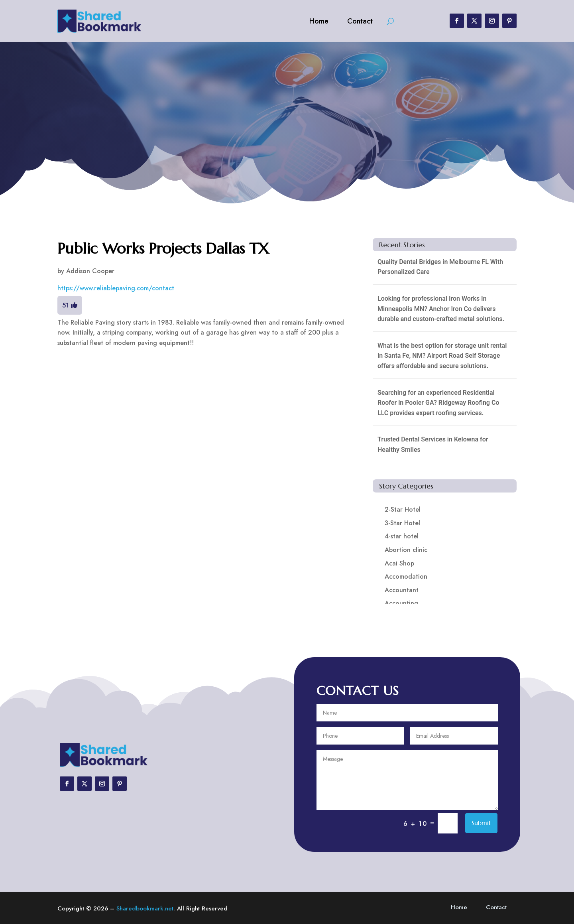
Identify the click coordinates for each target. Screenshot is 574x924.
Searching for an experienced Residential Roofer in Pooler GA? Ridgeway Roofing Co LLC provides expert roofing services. (438, 403)
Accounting (401, 603)
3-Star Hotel (402, 523)
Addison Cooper (90, 271)
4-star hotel (402, 536)
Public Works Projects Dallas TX (163, 248)
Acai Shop (399, 563)
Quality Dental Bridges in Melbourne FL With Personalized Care (440, 267)
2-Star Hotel (403, 509)
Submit (481, 823)
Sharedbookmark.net (145, 908)
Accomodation (406, 576)
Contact (360, 21)
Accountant (402, 590)
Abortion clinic (406, 550)
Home (319, 21)
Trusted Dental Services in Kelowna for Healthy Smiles (433, 444)
